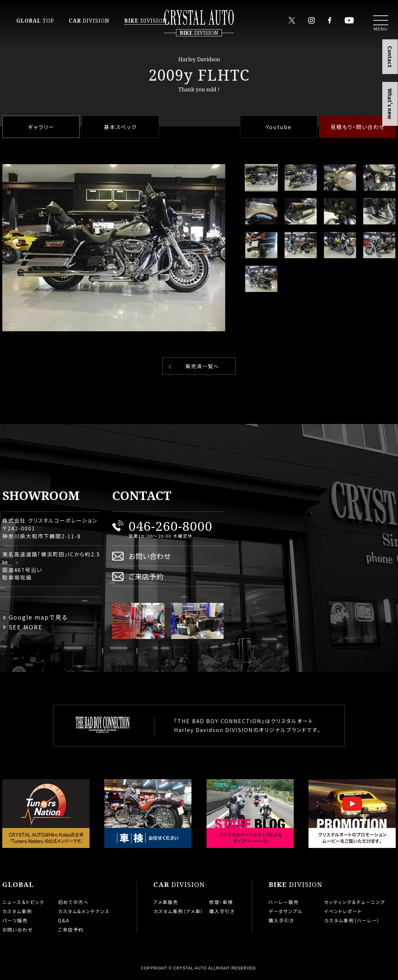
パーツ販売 (15, 920)
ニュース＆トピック (23, 902)
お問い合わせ (150, 556)
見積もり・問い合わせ (358, 127)
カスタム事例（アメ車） (179, 911)
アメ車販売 (166, 902)
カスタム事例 (17, 911)
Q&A (64, 920)
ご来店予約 (146, 576)
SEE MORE (26, 627)
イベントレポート (343, 911)
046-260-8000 (170, 526)
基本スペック (120, 127)
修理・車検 (221, 902)
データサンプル (286, 911)
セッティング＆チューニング (355, 902)
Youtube (279, 127)
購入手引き (222, 911)
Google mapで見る (38, 617)
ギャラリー (41, 127)
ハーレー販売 (284, 902)
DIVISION (89, 21)
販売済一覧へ (202, 366)
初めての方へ (73, 902)
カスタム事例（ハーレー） (352, 920)
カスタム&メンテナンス (84, 911)
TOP (35, 21)
